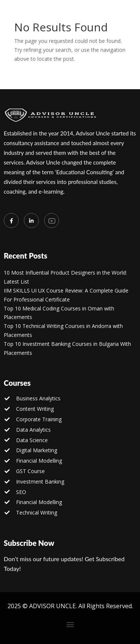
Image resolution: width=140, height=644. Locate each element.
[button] (70, 624)
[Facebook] (11, 221)
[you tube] (52, 221)
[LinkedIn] (31, 221)
